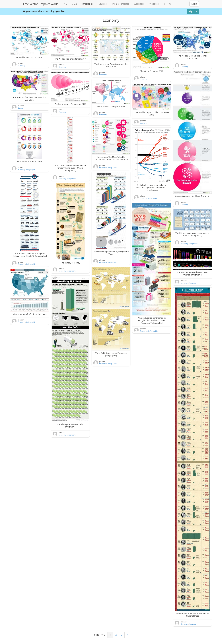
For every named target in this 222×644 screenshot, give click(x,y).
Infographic (89, 4)
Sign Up (193, 11)
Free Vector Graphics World (41, 4)
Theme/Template (121, 4)
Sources (104, 4)
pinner (21, 63)
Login (194, 4)
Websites (155, 4)
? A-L (66, 4)
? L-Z (76, 4)
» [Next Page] (127, 635)
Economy (22, 65)
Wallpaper (140, 4)
